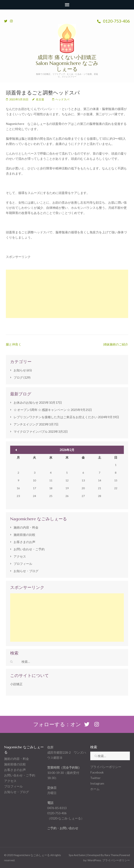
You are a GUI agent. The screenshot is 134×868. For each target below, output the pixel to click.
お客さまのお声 (24, 542)
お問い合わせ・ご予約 (29, 549)
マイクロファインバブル (31, 431)
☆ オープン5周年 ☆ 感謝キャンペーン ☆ (42, 410)
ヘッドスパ (62, 99)
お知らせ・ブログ (26, 571)
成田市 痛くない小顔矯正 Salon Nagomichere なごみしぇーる (67, 63)
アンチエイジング (26, 424)
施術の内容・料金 (26, 527)
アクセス (20, 556)
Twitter (95, 778)
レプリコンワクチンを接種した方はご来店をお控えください (55, 417)
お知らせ (20, 370)
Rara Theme (112, 855)
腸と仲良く (14, 344)
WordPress (94, 860)
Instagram (97, 783)
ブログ (18, 377)
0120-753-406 (114, 21)
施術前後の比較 (24, 535)
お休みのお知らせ (26, 402)
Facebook (97, 772)
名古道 (40, 99)
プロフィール (23, 564)
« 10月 (16, 450)
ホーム (95, 789)
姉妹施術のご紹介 (116, 344)
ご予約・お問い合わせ (63, 828)
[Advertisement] (67, 294)
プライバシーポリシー (106, 767)
